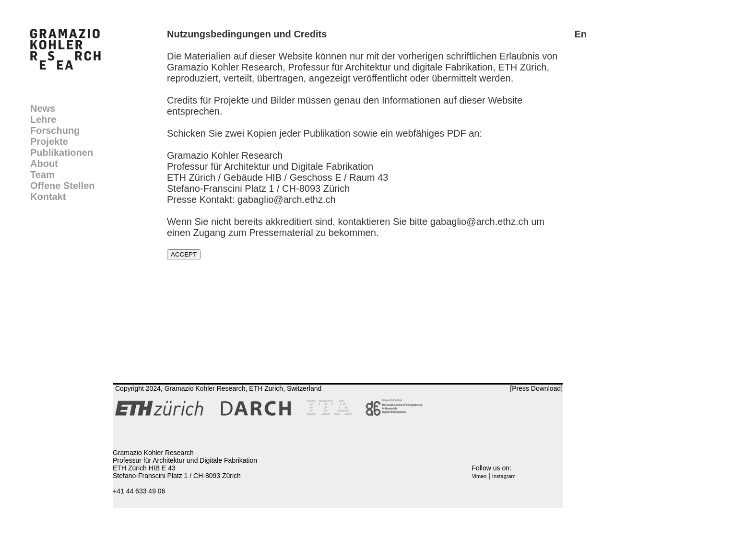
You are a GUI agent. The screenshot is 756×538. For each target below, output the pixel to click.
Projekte (49, 141)
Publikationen (62, 152)
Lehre (43, 119)
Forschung (55, 130)
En (580, 34)
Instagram (504, 476)
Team (42, 175)
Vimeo (479, 476)
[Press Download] (536, 388)
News (43, 108)
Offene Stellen (62, 186)
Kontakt (48, 197)
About (44, 164)
